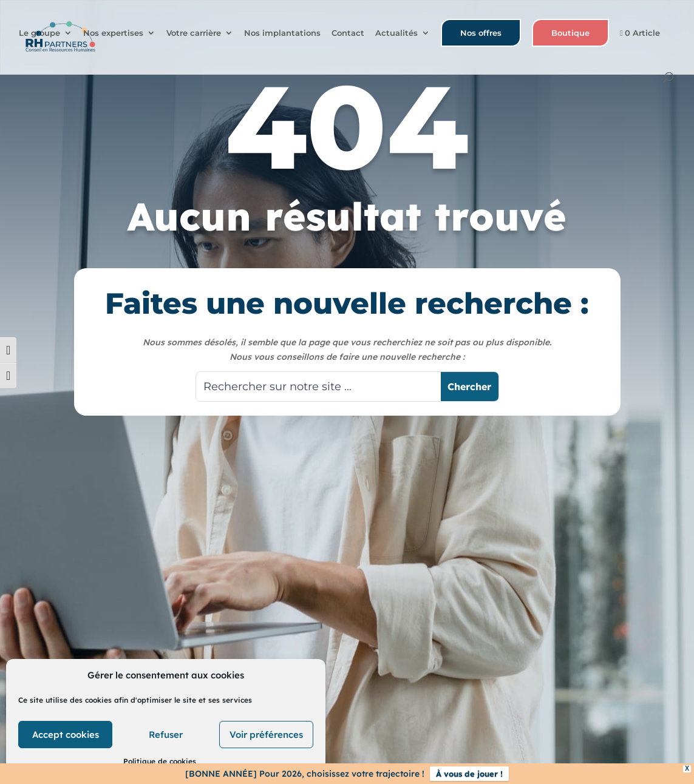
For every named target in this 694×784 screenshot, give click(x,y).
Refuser (166, 735)
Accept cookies (66, 735)
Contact (348, 33)
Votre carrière (194, 33)
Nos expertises (113, 33)
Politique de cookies (160, 761)
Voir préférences (266, 735)
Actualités (396, 33)
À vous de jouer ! (469, 774)
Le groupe (39, 33)
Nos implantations (282, 33)
